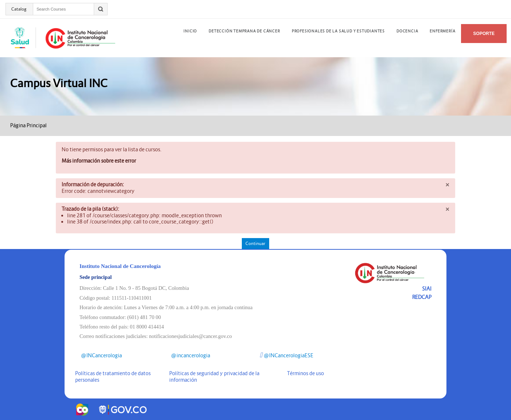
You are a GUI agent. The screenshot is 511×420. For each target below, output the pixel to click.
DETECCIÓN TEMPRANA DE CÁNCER (244, 31)
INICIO (190, 31)
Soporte (484, 34)
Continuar (255, 243)
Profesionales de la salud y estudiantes (338, 31)
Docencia (407, 31)
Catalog (19, 9)
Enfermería (442, 31)
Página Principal (28, 125)
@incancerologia (190, 355)
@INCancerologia (101, 355)
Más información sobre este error (99, 161)
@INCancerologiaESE (287, 355)
